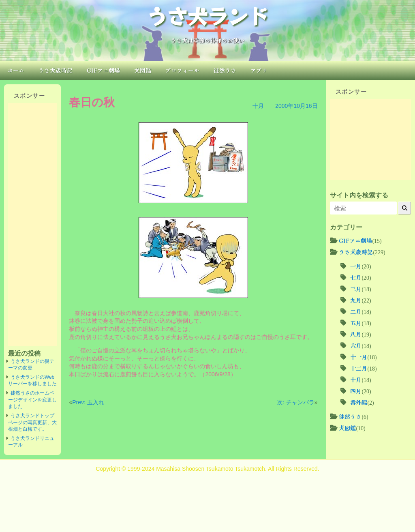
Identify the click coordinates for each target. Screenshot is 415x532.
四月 (356, 391)
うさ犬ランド (207, 15)
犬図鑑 (143, 70)
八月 (356, 334)
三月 (356, 289)
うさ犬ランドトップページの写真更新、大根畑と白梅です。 (32, 422)
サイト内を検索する (359, 195)
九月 (356, 300)
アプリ (259, 70)
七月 (356, 277)
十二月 (359, 368)
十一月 (359, 357)
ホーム (16, 70)
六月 (356, 345)
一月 (356, 266)
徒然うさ (225, 70)
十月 (258, 106)
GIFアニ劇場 (103, 70)
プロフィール (182, 70)
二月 (356, 311)
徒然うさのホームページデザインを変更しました (32, 400)
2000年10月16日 (296, 106)
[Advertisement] (32, 225)
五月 (356, 323)
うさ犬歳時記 (56, 70)
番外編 (359, 402)
